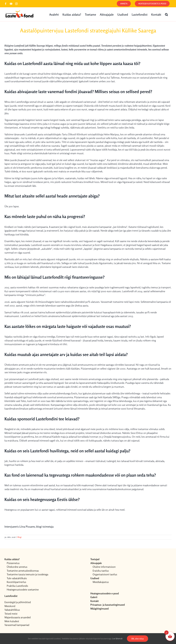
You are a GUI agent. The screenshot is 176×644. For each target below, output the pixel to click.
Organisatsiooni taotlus (105, 574)
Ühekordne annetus (17, 567)
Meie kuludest (12, 621)
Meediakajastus (101, 582)
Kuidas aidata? (12, 559)
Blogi (19, 537)
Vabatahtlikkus (12, 610)
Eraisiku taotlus (101, 571)
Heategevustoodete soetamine (23, 590)
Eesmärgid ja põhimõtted (18, 602)
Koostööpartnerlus (16, 582)
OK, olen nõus (138, 639)
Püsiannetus (13, 563)
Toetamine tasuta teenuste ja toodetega (27, 574)
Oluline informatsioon (104, 567)
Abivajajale (96, 563)
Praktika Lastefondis (17, 586)
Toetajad (95, 559)
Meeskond (10, 606)
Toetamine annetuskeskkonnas (23, 571)
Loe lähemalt (117, 638)
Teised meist (11, 614)
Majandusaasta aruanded (18, 617)
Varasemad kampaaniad (17, 625)
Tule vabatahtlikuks (17, 578)
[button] (166, 14)
